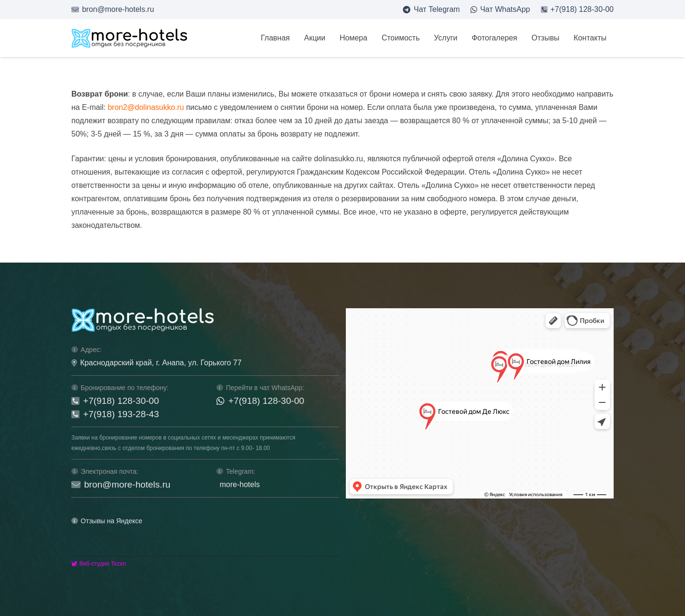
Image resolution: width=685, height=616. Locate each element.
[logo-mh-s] (129, 38)
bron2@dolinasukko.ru (146, 107)
